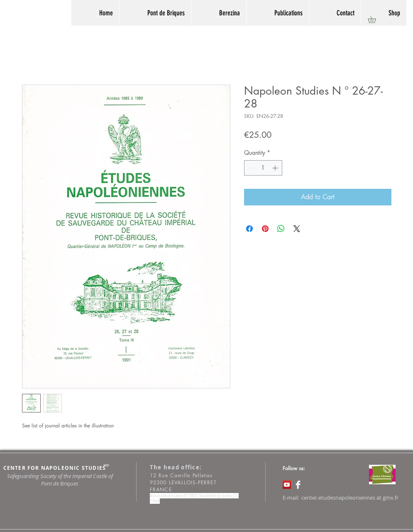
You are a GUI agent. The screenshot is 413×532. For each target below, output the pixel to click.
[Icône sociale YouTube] (287, 485)
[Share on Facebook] (249, 229)
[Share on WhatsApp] (281, 229)
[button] (375, 20)
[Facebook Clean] (298, 485)
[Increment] (276, 168)
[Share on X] (297, 229)
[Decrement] (250, 168)
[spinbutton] (263, 168)
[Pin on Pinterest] (265, 229)
